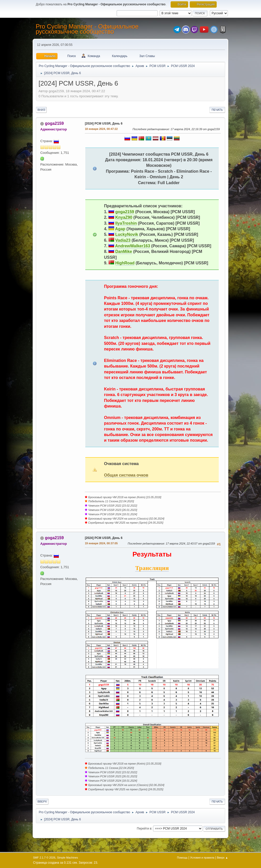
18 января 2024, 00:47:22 (101, 129)
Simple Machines (67, 858)
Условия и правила (202, 858)
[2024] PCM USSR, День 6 (104, 124)
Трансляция (152, 568)
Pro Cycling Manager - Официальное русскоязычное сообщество (87, 29)
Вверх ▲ (223, 858)
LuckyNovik (127, 234)
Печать (217, 110)
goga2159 (54, 123)
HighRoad (125, 263)
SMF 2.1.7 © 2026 (44, 858)
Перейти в (144, 829)
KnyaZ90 (124, 217)
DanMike (124, 252)
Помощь (182, 858)
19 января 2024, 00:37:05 (101, 543)
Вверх (42, 802)
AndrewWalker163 (133, 246)
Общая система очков (126, 475)
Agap (120, 229)
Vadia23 (123, 240)
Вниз (41, 110)
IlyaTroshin (126, 223)
